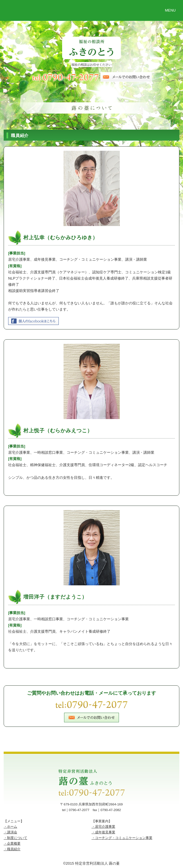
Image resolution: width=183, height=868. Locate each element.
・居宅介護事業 (103, 826)
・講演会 (10, 832)
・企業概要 (12, 843)
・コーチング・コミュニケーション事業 (122, 838)
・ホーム (10, 826)
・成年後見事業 (103, 832)
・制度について (15, 838)
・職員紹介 (12, 849)
